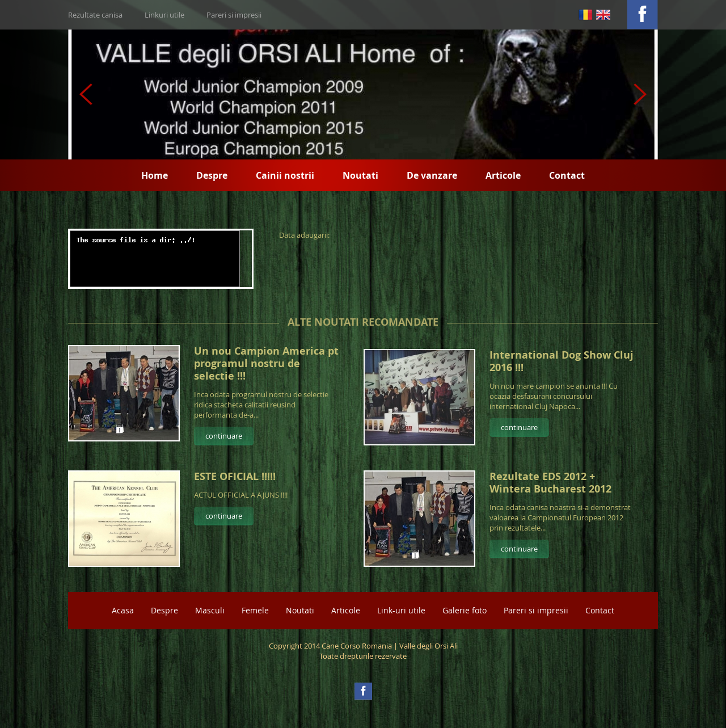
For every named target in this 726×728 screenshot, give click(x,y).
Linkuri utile (164, 15)
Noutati (360, 175)
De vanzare (432, 175)
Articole (503, 175)
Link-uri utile (401, 610)
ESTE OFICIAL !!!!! (235, 476)
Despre (212, 175)
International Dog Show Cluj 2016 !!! (562, 361)
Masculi (210, 610)
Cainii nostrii (285, 175)
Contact (567, 175)
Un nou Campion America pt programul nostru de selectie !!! (266, 363)
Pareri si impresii (234, 15)
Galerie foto (465, 610)
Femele (255, 610)
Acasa (123, 610)
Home (155, 175)
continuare (224, 436)
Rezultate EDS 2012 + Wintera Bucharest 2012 (550, 483)
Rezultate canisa (95, 15)
